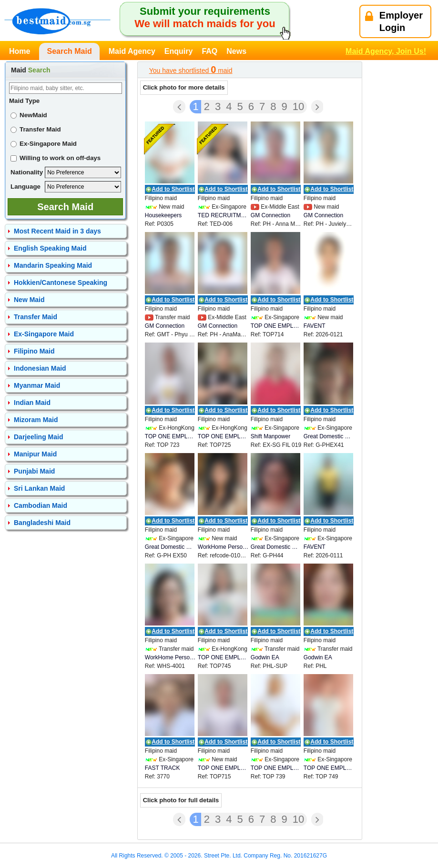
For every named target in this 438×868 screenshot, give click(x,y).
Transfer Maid (36, 129)
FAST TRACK (163, 768)
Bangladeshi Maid (42, 523)
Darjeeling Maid (38, 437)
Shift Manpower (270, 436)
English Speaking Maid (50, 248)
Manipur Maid (35, 454)
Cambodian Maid (41, 505)
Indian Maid (32, 403)
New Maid (29, 300)
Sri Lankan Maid (39, 488)
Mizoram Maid (36, 420)
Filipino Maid (34, 351)
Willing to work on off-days (56, 158)
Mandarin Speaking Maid (53, 265)
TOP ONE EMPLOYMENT (276, 326)
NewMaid (29, 115)
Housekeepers (163, 215)
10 (298, 106)
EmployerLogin (394, 21)
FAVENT (315, 326)
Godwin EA (265, 657)
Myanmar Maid (37, 385)
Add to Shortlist (173, 189)
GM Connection (270, 215)
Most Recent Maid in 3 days (57, 231)
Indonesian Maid (40, 368)
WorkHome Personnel (223, 547)
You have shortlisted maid (191, 70)
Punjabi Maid (34, 471)
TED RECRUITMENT (223, 215)
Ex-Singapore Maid (44, 144)
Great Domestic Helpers (329, 436)
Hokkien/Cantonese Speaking (61, 283)
